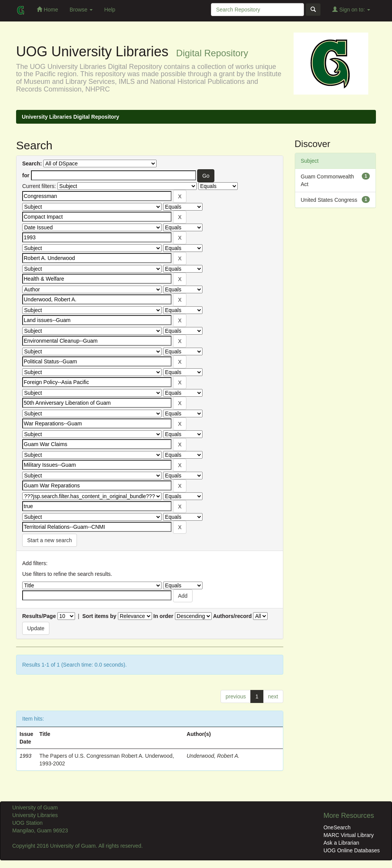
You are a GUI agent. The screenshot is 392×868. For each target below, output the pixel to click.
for (26, 175)
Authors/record (232, 616)
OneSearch (337, 827)
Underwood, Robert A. (213, 756)
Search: (32, 163)
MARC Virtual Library (349, 835)
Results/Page (39, 616)
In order (163, 616)
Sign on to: (351, 9)
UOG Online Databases (352, 850)
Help (110, 10)
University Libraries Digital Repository (70, 117)
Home (47, 9)
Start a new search (50, 540)
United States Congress (329, 200)
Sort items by (99, 616)
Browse (81, 10)
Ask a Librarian (341, 843)
